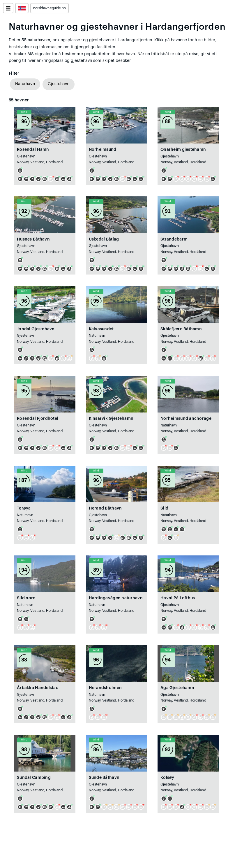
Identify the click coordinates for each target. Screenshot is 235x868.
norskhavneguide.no (50, 8)
